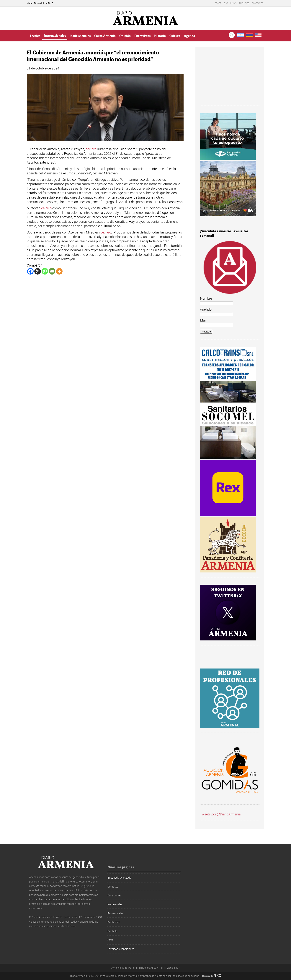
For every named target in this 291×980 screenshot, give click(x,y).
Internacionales (55, 35)
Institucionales (80, 36)
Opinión (125, 36)
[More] (59, 271)
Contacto (258, 3)
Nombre (206, 298)
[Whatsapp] (45, 271)
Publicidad (113, 922)
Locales (35, 36)
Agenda (189, 36)
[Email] (52, 271)
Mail (203, 320)
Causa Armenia (105, 36)
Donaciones (114, 895)
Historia (160, 36)
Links (233, 3)
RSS (226, 3)
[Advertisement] (230, 79)
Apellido (206, 309)
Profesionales (115, 913)
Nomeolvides (115, 904)
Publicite (244, 3)
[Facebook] (30, 271)
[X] (38, 271)
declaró (91, 149)
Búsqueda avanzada (119, 878)
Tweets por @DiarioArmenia (220, 814)
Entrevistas (142, 36)
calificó (47, 208)
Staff (218, 3)
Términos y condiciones (121, 949)
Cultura (175, 36)
